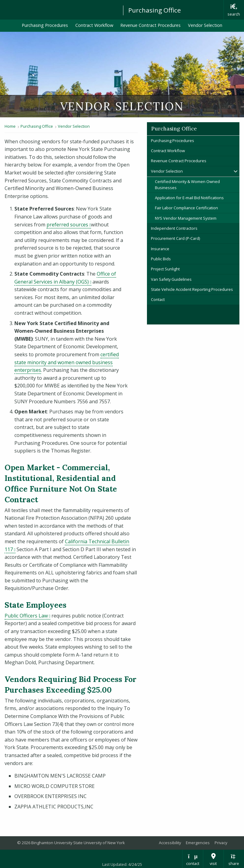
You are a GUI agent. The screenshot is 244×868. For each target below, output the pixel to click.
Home (10, 126)
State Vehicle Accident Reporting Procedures (192, 289)
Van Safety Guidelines (171, 279)
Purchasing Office (155, 10)
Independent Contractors (174, 228)
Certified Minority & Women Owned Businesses (187, 184)
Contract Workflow (94, 25)
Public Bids (161, 259)
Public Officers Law (27, 616)
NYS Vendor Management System (186, 218)
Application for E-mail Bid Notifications (189, 198)
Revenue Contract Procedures (150, 25)
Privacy (221, 843)
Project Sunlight (165, 269)
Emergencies (198, 843)
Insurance (160, 249)
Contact (158, 299)
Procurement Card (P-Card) (175, 238)
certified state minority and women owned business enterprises (67, 362)
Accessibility (170, 843)
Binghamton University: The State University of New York (59, 9)
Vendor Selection (205, 25)
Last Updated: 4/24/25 (122, 864)
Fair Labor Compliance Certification (186, 208)
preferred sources (69, 225)
